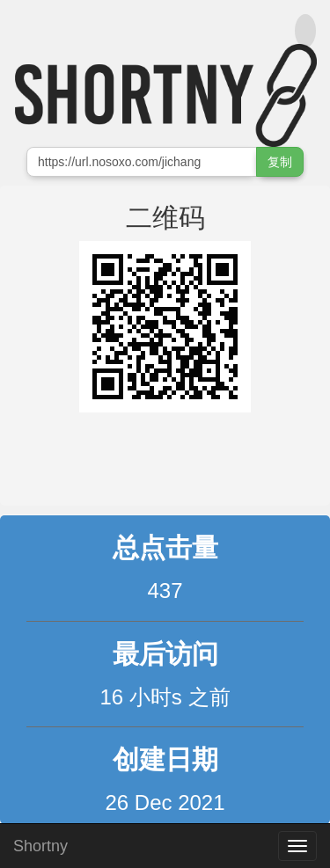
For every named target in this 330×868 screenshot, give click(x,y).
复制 (280, 162)
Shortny (40, 844)
